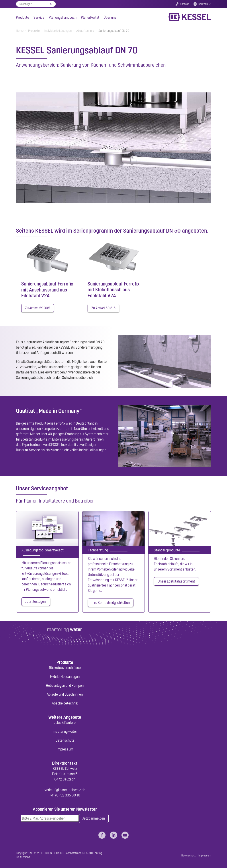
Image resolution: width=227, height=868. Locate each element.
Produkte (23, 17)
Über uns (110, 17)
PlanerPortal (90, 17)
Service (39, 17)
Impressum (65, 749)
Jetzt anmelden (94, 819)
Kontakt (184, 4)
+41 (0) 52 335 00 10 (65, 795)
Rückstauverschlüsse (65, 668)
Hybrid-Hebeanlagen (65, 676)
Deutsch (203, 4)
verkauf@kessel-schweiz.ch (65, 790)
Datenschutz (65, 740)
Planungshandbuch (63, 17)
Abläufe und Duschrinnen (65, 694)
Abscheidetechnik (65, 703)
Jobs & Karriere (65, 723)
